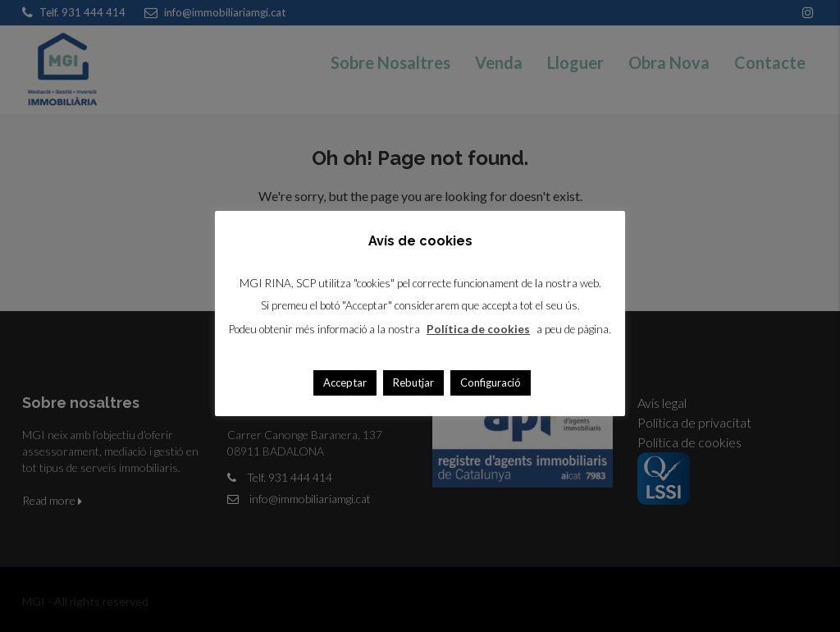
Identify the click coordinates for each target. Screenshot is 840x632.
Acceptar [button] (345, 382)
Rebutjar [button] (413, 382)
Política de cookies (478, 329)
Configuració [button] (491, 382)
